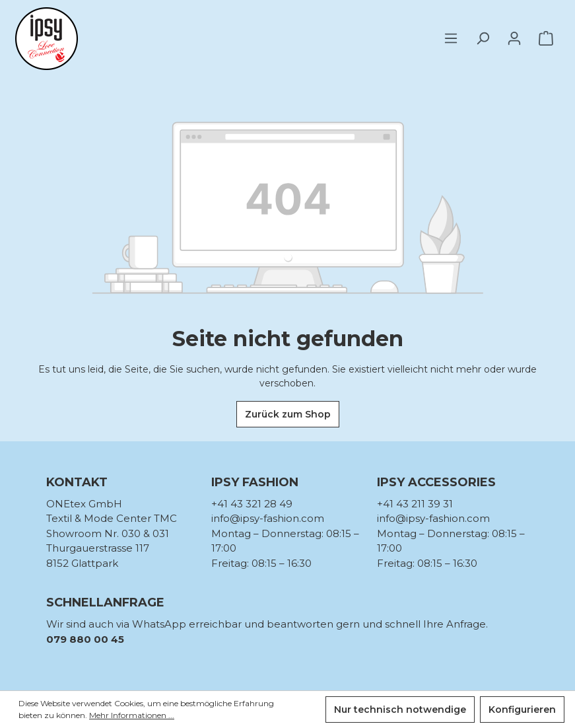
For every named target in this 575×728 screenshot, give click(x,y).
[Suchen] (483, 38)
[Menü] (455, 38)
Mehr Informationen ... (132, 715)
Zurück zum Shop (288, 414)
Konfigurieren (522, 710)
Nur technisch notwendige (400, 710)
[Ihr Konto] (514, 38)
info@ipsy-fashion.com (268, 518)
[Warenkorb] (546, 38)
